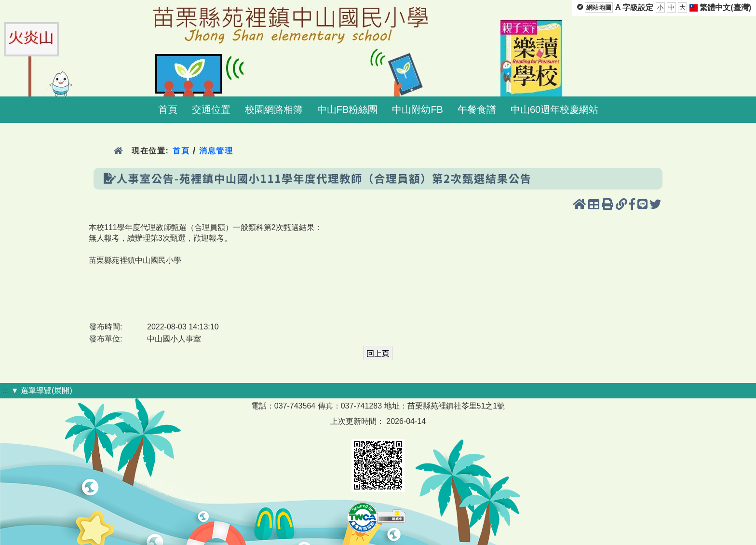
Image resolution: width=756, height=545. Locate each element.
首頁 (168, 109)
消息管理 (216, 151)
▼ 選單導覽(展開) (42, 390)
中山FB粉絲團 (348, 109)
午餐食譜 (477, 109)
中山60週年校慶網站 (554, 109)
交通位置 (211, 109)
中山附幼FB (418, 109)
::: (6, 390)
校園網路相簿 (274, 109)
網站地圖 (599, 7)
